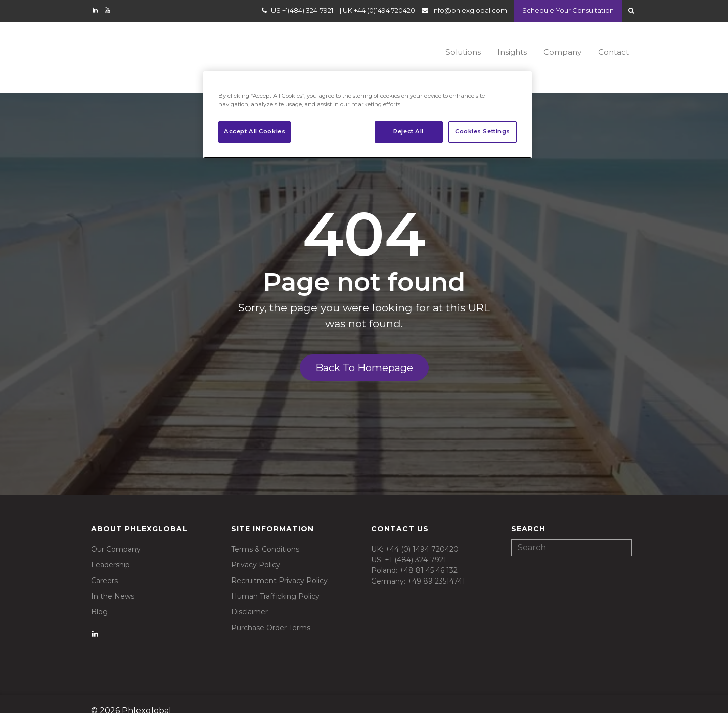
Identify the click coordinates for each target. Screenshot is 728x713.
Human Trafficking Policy (275, 580)
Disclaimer (249, 596)
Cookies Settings (483, 131)
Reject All (408, 131)
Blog (99, 596)
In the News (113, 580)
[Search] (572, 531)
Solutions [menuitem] (445, 51)
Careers (104, 564)
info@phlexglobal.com (466, 12)
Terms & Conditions (265, 533)
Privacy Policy (256, 549)
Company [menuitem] (555, 51)
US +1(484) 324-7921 (299, 12)
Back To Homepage (364, 351)
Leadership (110, 549)
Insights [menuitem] (499, 51)
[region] (368, 115)
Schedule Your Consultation (566, 12)
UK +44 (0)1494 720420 (375, 12)
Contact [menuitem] (611, 51)
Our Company (116, 533)
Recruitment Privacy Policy (279, 564)
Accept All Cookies (255, 131)
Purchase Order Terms (271, 611)
